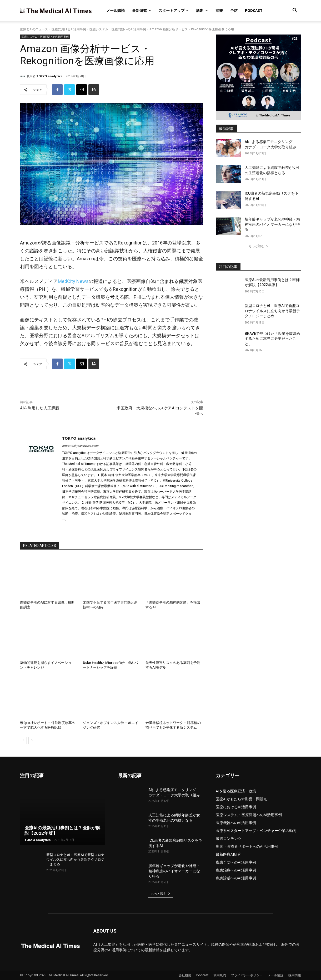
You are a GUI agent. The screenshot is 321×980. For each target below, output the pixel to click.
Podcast (254, 10)
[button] (295, 11)
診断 (202, 10)
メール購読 (116, 10)
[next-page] (32, 741)
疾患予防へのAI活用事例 (236, 862)
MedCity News (73, 281)
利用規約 (220, 975)
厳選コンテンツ (229, 838)
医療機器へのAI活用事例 (236, 823)
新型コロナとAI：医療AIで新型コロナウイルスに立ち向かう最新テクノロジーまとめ (272, 311)
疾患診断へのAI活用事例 (236, 878)
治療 (219, 10)
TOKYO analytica (49, 76)
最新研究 (142, 10)
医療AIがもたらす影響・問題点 (241, 799)
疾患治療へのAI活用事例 (236, 870)
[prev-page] (23, 741)
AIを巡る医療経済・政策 (236, 791)
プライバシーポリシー (247, 975)
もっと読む (258, 246)
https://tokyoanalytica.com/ (81, 446)
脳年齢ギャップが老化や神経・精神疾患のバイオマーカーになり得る (272, 224)
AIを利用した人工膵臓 (40, 408)
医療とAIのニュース (34, 29)
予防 (234, 10)
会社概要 (185, 975)
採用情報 (295, 975)
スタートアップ (174, 10)
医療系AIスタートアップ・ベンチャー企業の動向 (256, 830)
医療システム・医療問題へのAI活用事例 (118, 29)
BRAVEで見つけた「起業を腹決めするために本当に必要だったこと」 (272, 339)
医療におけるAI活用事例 (69, 29)
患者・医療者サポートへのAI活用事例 (247, 846)
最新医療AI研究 (229, 854)
